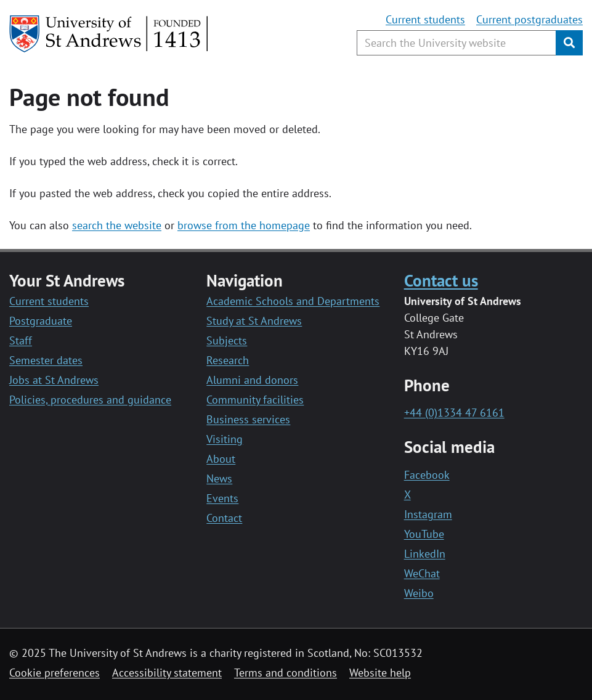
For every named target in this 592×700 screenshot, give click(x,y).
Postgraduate (41, 321)
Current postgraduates (529, 19)
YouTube (424, 534)
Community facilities (255, 400)
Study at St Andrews (254, 321)
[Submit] (569, 43)
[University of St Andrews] (109, 34)
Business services (248, 419)
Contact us (441, 280)
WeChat (422, 573)
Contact (224, 518)
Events (222, 498)
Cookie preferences (55, 673)
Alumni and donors (252, 380)
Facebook (427, 475)
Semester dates (46, 360)
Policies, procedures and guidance (90, 400)
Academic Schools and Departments (293, 301)
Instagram (428, 514)
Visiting (225, 439)
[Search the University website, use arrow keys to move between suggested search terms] (456, 43)
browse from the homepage (244, 225)
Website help (380, 673)
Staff (21, 340)
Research (228, 360)
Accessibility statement (167, 673)
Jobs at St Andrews (54, 380)
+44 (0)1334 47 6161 (454, 413)
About (221, 459)
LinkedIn (425, 554)
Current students (425, 19)
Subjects (227, 340)
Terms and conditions (286, 673)
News (219, 478)
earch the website (119, 225)
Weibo (419, 593)
